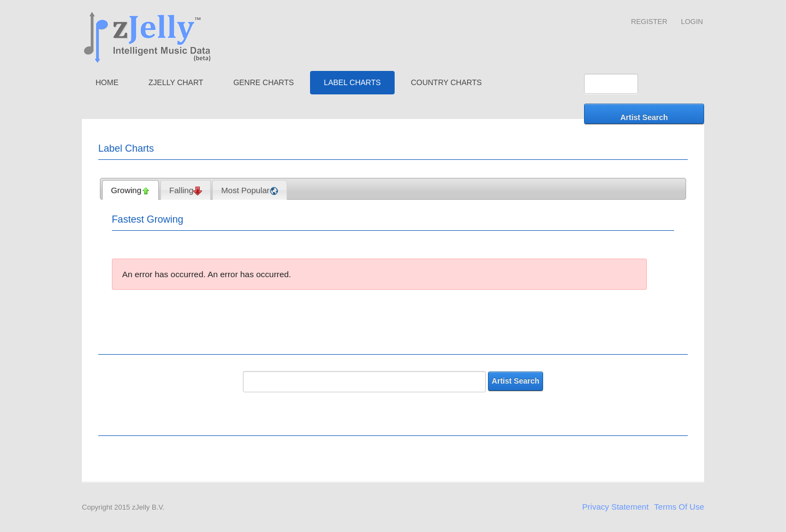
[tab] (130, 190)
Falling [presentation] (186, 190)
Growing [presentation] (130, 190)
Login (692, 22)
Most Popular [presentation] (249, 190)
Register (649, 22)
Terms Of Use (679, 507)
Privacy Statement (616, 507)
